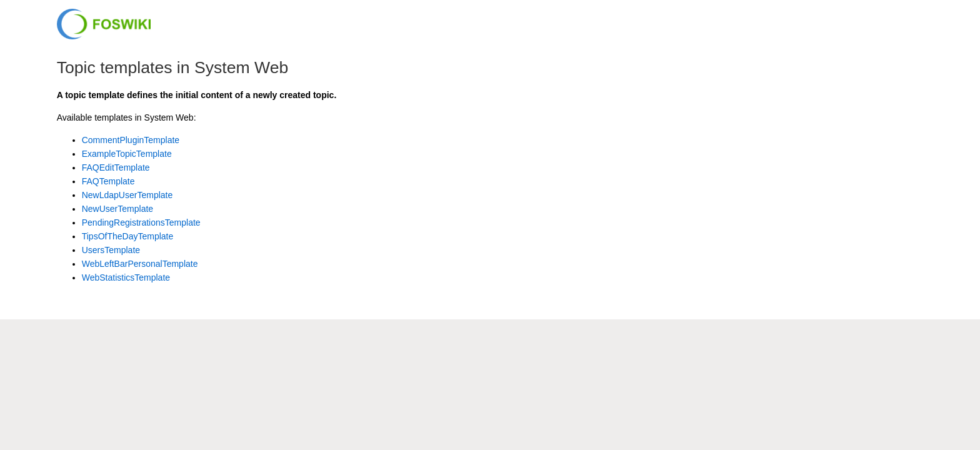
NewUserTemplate (117, 209)
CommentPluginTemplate (131, 140)
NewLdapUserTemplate (127, 195)
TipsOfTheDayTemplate (128, 236)
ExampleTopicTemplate (127, 154)
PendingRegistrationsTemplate (141, 222)
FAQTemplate (108, 181)
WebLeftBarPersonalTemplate (140, 264)
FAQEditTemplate (116, 167)
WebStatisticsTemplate (126, 277)
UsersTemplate (111, 250)
